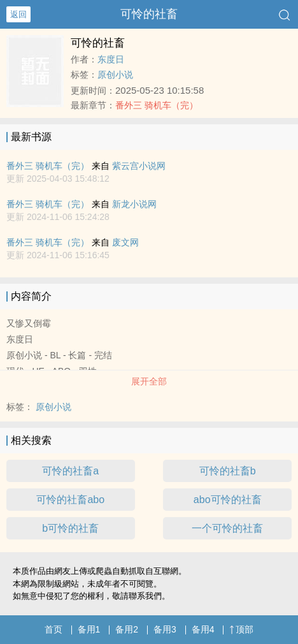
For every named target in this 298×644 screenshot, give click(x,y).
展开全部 (149, 381)
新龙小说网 (134, 204)
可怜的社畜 (149, 14)
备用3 (165, 629)
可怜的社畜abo (70, 500)
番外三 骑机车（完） (157, 105)
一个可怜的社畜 (227, 528)
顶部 (241, 629)
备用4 (203, 629)
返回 (18, 14)
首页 (53, 629)
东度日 (111, 59)
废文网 (125, 242)
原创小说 (115, 75)
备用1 (89, 629)
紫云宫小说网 (139, 166)
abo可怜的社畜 (228, 500)
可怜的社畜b (228, 471)
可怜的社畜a (70, 471)
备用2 (127, 629)
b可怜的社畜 (70, 528)
